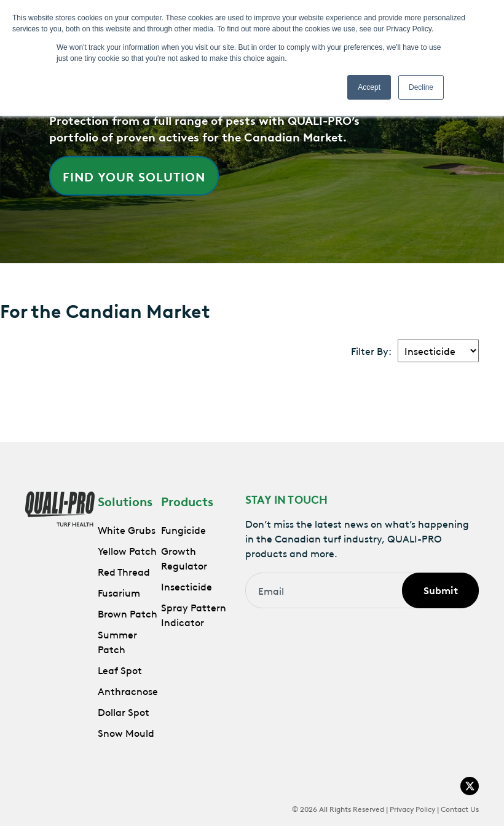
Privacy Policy (412, 808)
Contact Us (460, 808)
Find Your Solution (134, 176)
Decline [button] (421, 87)
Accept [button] (369, 87)
